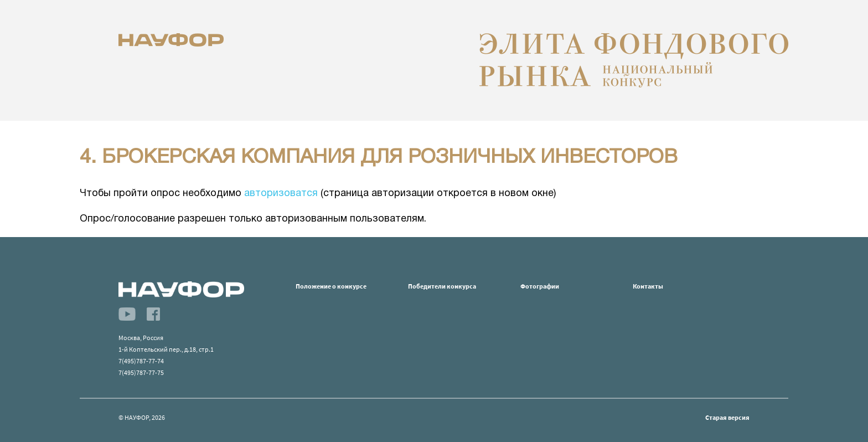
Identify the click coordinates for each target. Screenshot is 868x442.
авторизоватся (281, 194)
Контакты (648, 286)
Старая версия (727, 417)
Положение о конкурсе (331, 286)
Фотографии (540, 286)
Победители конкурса (442, 286)
